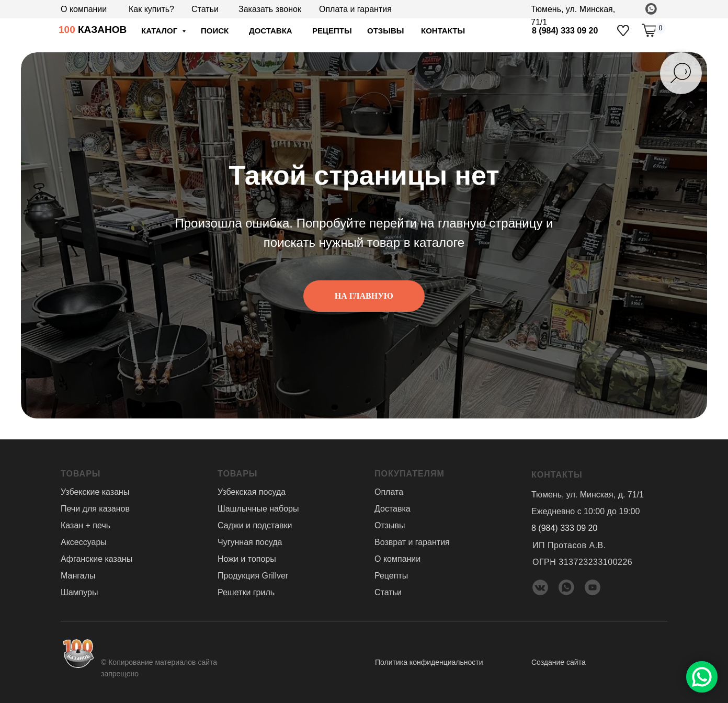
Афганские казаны (96, 559)
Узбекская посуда (252, 492)
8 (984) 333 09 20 (565, 31)
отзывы (385, 31)
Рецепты (332, 31)
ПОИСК (215, 31)
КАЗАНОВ (93, 30)
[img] (623, 31)
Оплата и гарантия (355, 9)
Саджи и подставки (255, 525)
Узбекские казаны (95, 492)
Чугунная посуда (250, 542)
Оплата (389, 492)
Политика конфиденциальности (429, 662)
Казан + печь (86, 525)
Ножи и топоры (247, 559)
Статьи (205, 9)
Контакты (443, 31)
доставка (271, 31)
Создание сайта (559, 662)
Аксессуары (84, 542)
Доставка (393, 509)
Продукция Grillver (253, 576)
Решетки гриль (246, 592)
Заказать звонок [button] (270, 9)
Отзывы (390, 525)
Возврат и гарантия (412, 542)
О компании (84, 9)
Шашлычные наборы (258, 509)
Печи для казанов (95, 509)
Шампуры (79, 592)
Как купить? (151, 9)
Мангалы (78, 576)
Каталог (160, 31)
